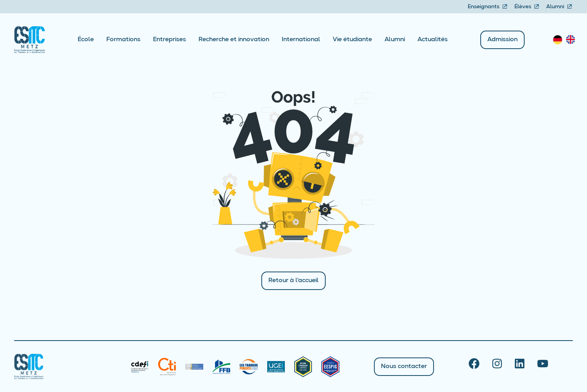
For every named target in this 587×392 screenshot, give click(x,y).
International (301, 40)
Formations (123, 40)
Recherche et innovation (234, 40)
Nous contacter (404, 366)
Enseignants (488, 7)
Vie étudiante (352, 40)
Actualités (433, 40)
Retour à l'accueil (293, 281)
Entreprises (170, 40)
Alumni (560, 7)
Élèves (527, 7)
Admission (502, 40)
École (86, 40)
